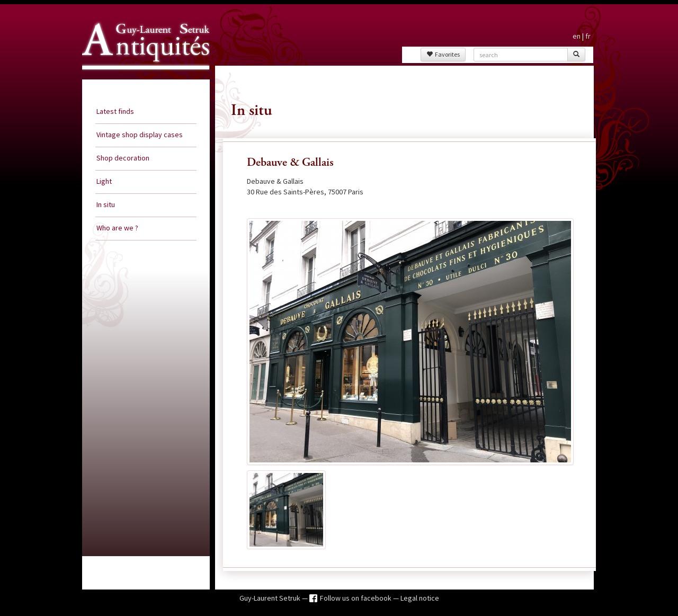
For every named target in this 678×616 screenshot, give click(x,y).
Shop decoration (123, 158)
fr (588, 36)
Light (104, 181)
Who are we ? (117, 228)
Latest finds (115, 111)
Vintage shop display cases (140, 135)
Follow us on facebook (356, 598)
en (577, 36)
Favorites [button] (443, 54)
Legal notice (420, 598)
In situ (106, 204)
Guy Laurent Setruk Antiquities (142, 79)
